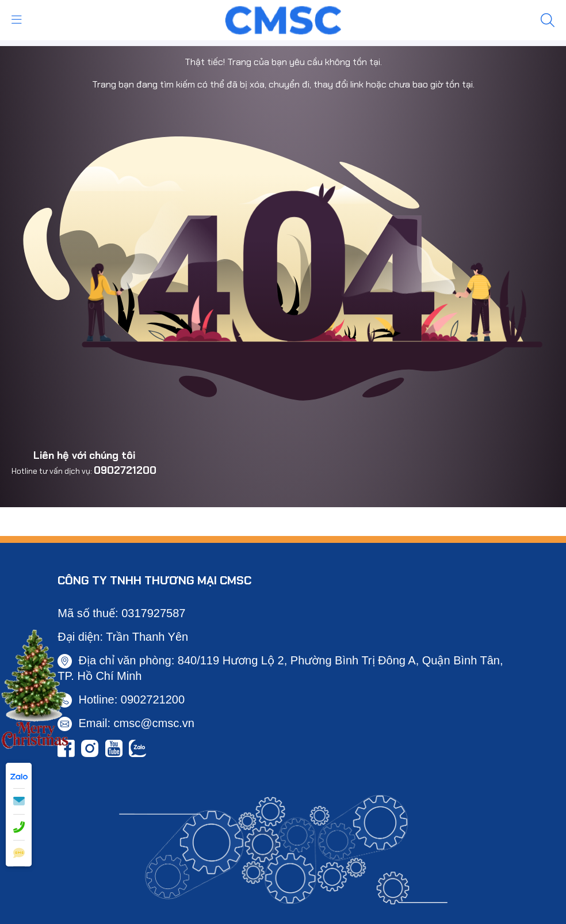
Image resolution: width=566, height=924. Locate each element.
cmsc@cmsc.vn (154, 723)
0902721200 (125, 470)
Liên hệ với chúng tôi (84, 455)
